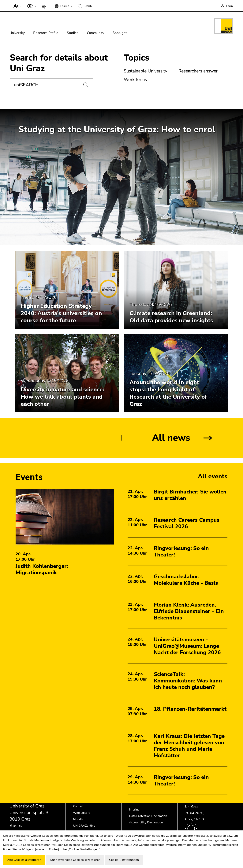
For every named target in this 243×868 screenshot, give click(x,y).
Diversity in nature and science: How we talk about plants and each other (62, 397)
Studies (73, 33)
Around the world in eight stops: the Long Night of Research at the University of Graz (168, 393)
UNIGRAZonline (84, 826)
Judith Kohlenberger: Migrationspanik (42, 569)
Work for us (135, 80)
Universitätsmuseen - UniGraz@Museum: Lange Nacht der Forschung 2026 (187, 646)
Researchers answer (198, 71)
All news (171, 438)
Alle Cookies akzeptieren (24, 860)
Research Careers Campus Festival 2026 (187, 523)
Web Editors (82, 813)
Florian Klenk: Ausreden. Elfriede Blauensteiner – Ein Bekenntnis (189, 611)
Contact (78, 806)
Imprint (134, 810)
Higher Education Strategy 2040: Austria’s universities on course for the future (61, 313)
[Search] (86, 85)
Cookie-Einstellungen (124, 860)
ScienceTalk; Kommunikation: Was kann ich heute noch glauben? (188, 681)
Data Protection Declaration (148, 816)
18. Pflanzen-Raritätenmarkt (190, 709)
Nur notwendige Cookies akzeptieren (75, 860)
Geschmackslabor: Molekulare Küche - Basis (186, 580)
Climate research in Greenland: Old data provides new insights (171, 317)
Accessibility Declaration (146, 822)
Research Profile (46, 33)
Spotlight (120, 33)
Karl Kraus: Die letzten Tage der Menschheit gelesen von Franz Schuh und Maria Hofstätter (189, 746)
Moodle (78, 819)
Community (95, 33)
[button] (17, 6)
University (17, 33)
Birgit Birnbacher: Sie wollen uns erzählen (190, 495)
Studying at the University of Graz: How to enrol (117, 129)
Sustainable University (146, 71)
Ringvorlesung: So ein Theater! (181, 552)
